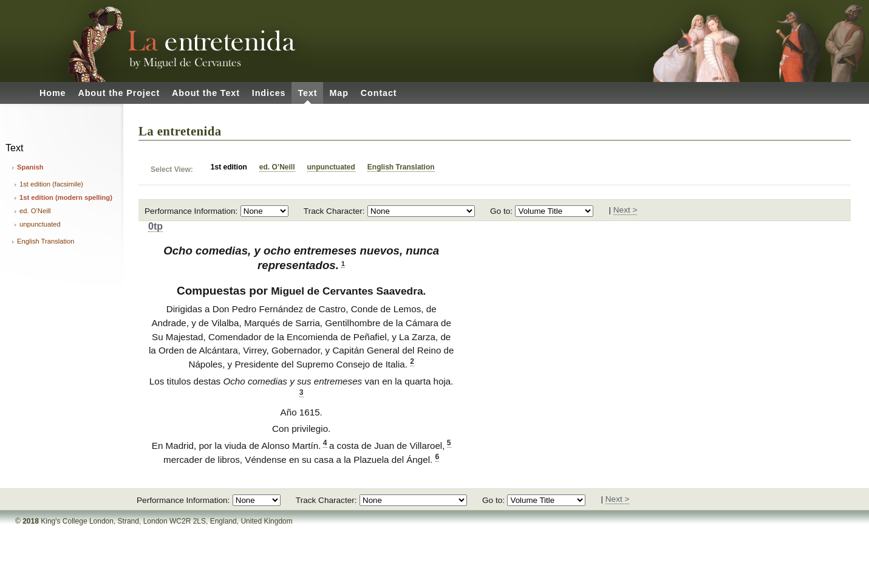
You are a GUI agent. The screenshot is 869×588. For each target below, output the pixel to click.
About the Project (119, 93)
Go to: (501, 211)
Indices (269, 93)
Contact (379, 93)
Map (339, 93)
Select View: (172, 169)
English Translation (46, 241)
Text (307, 93)
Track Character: (334, 211)
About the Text (206, 93)
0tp (155, 226)
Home (53, 93)
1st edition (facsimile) (51, 184)
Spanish (30, 167)
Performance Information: (191, 211)
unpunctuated (40, 224)
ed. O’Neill (35, 211)
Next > (625, 210)
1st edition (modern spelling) (66, 197)
